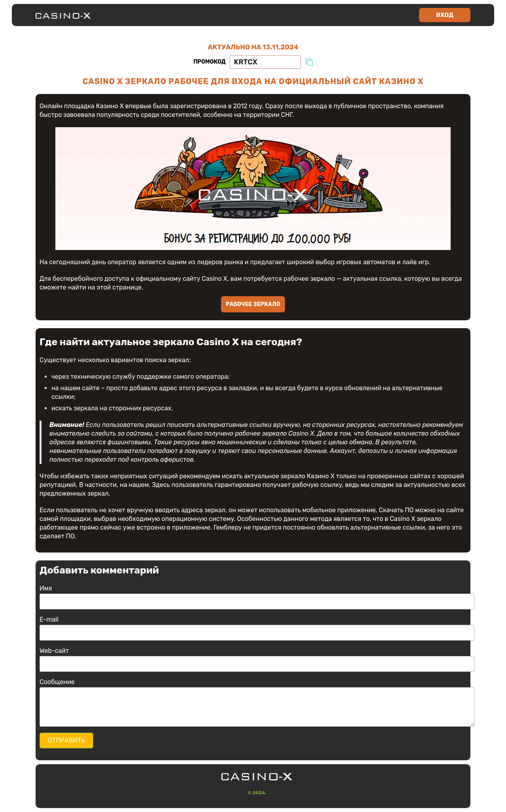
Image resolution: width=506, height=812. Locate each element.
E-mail (49, 619)
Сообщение (57, 682)
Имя (46, 588)
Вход (445, 15)
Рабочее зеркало (253, 304)
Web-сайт (54, 651)
